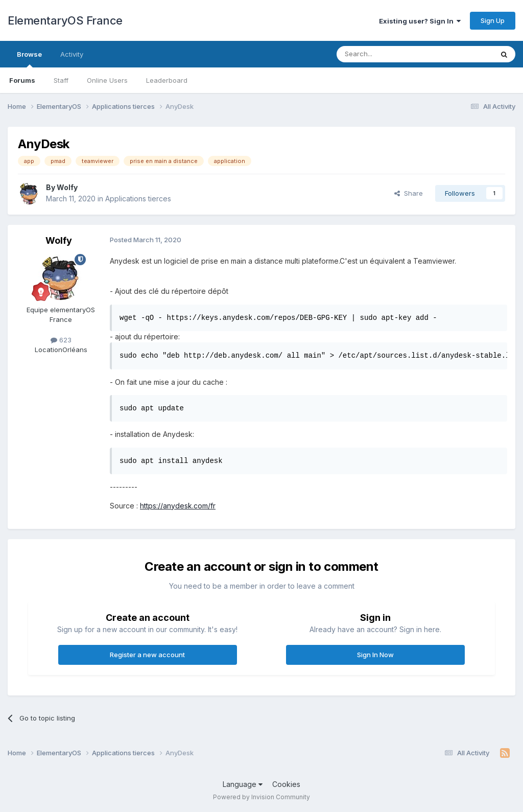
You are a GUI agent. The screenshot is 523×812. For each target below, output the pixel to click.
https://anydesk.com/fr (178, 506)
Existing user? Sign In (420, 21)
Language (243, 784)
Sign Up (493, 20)
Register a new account (147, 655)
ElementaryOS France (65, 20)
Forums (22, 80)
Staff (61, 80)
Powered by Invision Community (261, 797)
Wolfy (67, 187)
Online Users (107, 80)
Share (409, 193)
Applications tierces (138, 199)
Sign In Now (375, 655)
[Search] (389, 54)
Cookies (286, 784)
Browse (29, 59)
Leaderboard (167, 80)
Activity (72, 54)
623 (61, 340)
